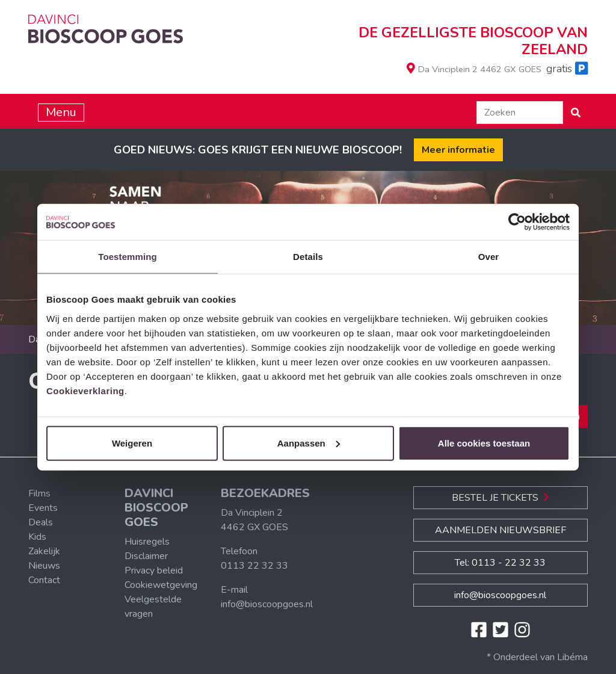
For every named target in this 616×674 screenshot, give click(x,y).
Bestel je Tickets (500, 498)
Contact (44, 580)
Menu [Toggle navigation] (61, 112)
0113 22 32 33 (254, 566)
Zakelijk (44, 551)
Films (39, 493)
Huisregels (147, 542)
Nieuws (44, 566)
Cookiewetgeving (161, 585)
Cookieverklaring (85, 390)
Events (43, 508)
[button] (576, 113)
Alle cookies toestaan (484, 443)
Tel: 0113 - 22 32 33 (500, 563)
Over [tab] (489, 257)
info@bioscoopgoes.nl (267, 604)
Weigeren (132, 443)
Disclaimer (146, 556)
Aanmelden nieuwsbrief (500, 530)
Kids (37, 537)
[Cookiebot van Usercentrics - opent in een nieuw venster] (517, 222)
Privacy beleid (154, 570)
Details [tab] (308, 257)
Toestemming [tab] (128, 257)
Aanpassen (309, 443)
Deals (41, 522)
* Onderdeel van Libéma (537, 657)
